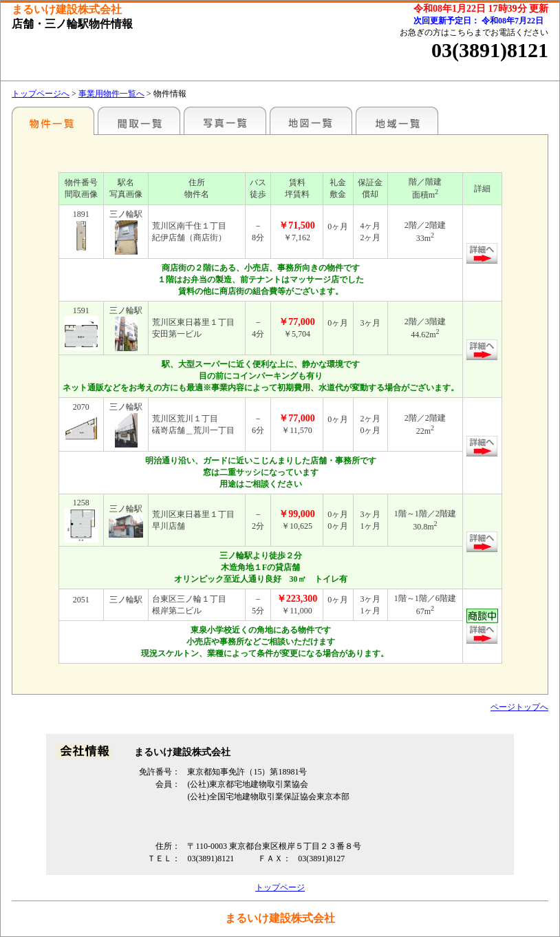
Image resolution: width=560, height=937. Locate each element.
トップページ (280, 887)
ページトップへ (519, 707)
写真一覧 (225, 120)
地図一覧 (311, 120)
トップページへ (41, 94)
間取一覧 (139, 120)
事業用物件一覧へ (111, 94)
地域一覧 (397, 120)
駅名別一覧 (53, 120)
